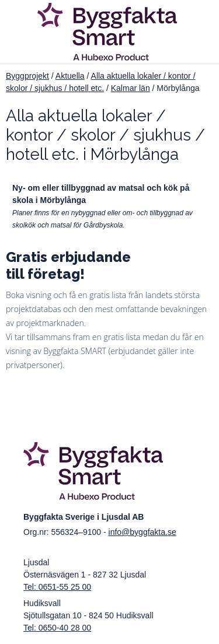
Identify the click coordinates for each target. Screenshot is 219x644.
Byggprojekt (27, 76)
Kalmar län (131, 88)
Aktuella (70, 76)
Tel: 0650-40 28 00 (57, 628)
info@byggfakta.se (142, 532)
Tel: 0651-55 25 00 (57, 587)
